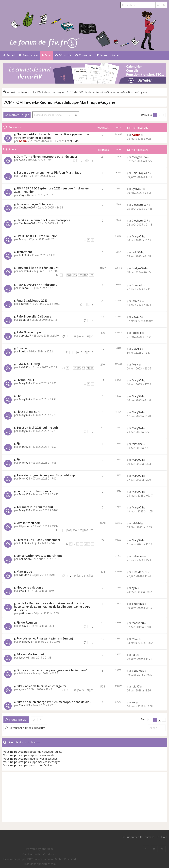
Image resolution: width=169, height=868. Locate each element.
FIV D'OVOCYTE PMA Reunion (37, 236)
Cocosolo (138, 285)
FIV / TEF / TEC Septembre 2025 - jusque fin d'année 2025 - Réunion (51, 190)
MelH (135, 365)
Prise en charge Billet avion (35, 204)
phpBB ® (47, 849)
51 (84, 690)
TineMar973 (139, 572)
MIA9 (135, 639)
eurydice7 (25, 336)
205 (80, 530)
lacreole (137, 301)
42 (88, 336)
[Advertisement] (84, 797)
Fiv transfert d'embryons (34, 491)
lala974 (136, 523)
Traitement (24, 252)
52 (88, 690)
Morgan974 (139, 157)
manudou (138, 623)
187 (86, 275)
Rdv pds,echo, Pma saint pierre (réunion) (45, 638)
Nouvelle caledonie (30, 587)
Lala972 (24, 367)
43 (92, 336)
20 (84, 368)
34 (75, 576)
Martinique (24, 571)
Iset (21, 658)
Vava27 (136, 317)
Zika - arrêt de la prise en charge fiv (41, 686)
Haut (164, 837)
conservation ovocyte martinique (40, 556)
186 (80, 275)
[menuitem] (63, 55)
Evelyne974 (139, 268)
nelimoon (25, 559)
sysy (135, 588)
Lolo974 (24, 255)
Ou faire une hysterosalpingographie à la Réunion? (52, 670)
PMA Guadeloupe (29, 332)
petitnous (25, 613)
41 (84, 336)
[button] (164, 115)
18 (75, 368)
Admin (23, 141)
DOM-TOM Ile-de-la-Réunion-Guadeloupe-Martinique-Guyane (59, 102)
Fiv (18, 396)
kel (134, 702)
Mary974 (137, 236)
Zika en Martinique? (30, 654)
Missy (23, 239)
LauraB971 (26, 304)
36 (84, 576)
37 (88, 576)
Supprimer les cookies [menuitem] (140, 837)
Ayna (22, 160)
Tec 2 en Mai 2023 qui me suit (37, 428)
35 (79, 576)
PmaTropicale (140, 173)
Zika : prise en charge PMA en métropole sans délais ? (54, 702)
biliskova (24, 673)
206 (86, 530)
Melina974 (25, 642)
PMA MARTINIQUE (30, 364)
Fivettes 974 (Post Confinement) (39, 540)
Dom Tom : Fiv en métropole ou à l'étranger (47, 157)
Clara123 (24, 705)
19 (79, 368)
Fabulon (24, 575)
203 (69, 530)
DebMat (24, 320)
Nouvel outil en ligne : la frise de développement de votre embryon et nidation (51, 136)
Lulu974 (24, 543)
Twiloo (23, 176)
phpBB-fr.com (47, 864)
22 (92, 368)
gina (22, 689)
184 (69, 275)
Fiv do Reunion (27, 622)
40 (79, 336)
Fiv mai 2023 (25, 380)
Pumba (23, 288)
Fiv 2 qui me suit (28, 412)
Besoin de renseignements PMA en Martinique (49, 172)
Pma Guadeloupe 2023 (32, 300)
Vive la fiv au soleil (29, 523)
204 (75, 530)
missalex (137, 444)
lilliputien (25, 526)
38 (92, 576)
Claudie (136, 349)
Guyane (22, 348)
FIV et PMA (72, 141)
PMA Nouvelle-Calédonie (34, 316)
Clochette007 (27, 207)
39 (75, 336)
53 (92, 690)
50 (79, 690)
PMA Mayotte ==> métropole (37, 285)
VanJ (22, 195)
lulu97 (136, 686)
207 (91, 530)
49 (75, 690)
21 (88, 368)
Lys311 (23, 591)
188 (91, 275)
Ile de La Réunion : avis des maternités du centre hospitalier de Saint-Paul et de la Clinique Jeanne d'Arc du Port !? (52, 607)
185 (75, 275)
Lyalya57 (137, 189)
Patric (23, 351)
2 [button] (160, 115)
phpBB (27, 859)
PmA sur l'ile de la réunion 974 (38, 268)
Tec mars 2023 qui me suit (35, 507)
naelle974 (25, 271)
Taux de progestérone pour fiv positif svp (46, 475)
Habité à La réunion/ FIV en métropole (43, 220)
